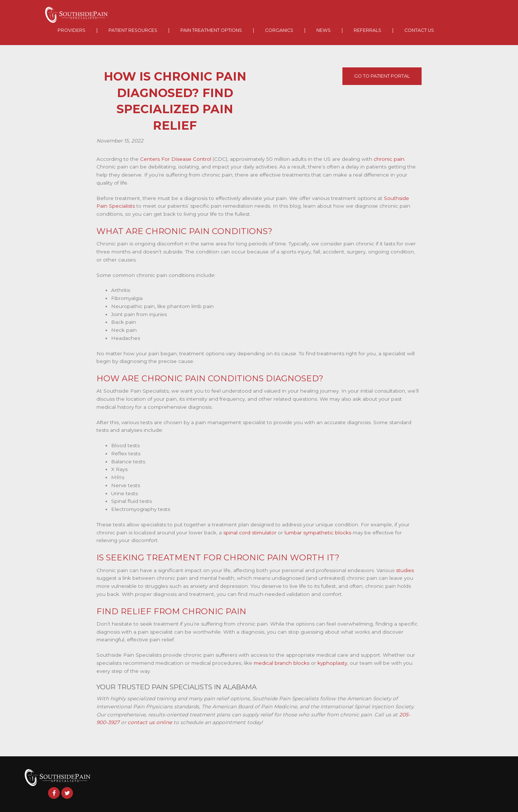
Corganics (279, 30)
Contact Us (419, 30)
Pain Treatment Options (211, 30)
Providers (71, 30)
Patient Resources (133, 30)
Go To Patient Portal (382, 76)
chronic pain (389, 159)
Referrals (368, 30)
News (324, 30)
